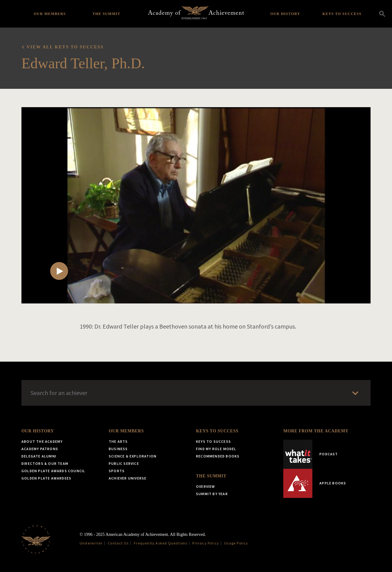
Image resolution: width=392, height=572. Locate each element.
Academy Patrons (40, 449)
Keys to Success (342, 14)
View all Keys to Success (65, 47)
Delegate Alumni (39, 456)
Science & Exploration (133, 456)
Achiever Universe (128, 478)
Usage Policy (236, 543)
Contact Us (118, 543)
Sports (117, 471)
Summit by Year (212, 494)
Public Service (124, 463)
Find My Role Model (216, 449)
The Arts (118, 441)
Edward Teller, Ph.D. (83, 63)
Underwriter (91, 543)
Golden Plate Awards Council (53, 471)
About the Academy (42, 441)
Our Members (50, 14)
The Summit (106, 14)
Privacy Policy (206, 543)
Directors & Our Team (45, 463)
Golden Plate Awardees (46, 478)
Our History (285, 14)
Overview (206, 486)
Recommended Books (218, 456)
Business (118, 449)
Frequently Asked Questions (160, 543)
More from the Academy (316, 431)
